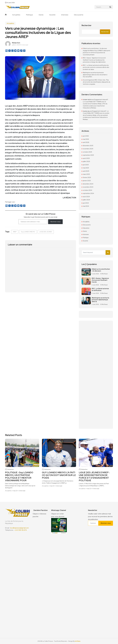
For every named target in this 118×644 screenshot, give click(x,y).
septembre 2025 (88, 155)
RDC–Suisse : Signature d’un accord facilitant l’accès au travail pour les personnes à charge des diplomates (94, 60)
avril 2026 (86, 142)
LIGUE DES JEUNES (46, 232)
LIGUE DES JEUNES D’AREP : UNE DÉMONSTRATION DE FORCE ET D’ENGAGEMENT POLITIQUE (94, 477)
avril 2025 (86, 171)
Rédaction (11, 469)
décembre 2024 (88, 184)
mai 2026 (86, 139)
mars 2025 (86, 174)
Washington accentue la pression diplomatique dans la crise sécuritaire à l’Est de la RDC (95, 75)
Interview (65, 15)
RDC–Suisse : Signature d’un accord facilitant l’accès (100, 280)
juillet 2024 (86, 200)
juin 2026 (86, 136)
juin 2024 (86, 203)
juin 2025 (86, 165)
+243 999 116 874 (21, 530)
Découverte (79, 15)
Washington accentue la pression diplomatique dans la (100, 300)
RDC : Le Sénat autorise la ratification (100, 290)
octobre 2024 (87, 190)
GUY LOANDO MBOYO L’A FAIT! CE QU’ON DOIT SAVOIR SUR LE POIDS (59, 475)
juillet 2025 (86, 162)
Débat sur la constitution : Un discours (101, 270)
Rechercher (87, 25)
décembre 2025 (88, 146)
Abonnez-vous (55, 222)
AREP (15, 232)
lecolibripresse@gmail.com (19, 528)
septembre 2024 (88, 193)
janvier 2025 (87, 181)
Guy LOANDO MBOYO (28, 232)
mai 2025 (86, 168)
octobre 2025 (87, 152)
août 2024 (86, 197)
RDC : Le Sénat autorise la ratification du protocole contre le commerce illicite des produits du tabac (96, 67)
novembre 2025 (88, 149)
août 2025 (86, 158)
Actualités (16, 15)
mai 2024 (86, 206)
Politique (29, 15)
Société (52, 15)
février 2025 (87, 178)
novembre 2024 (88, 187)
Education (86, 228)
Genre (41, 15)
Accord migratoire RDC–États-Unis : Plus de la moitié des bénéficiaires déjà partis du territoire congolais (97, 82)
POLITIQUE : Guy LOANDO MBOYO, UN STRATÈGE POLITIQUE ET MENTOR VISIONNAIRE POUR (19, 477)
